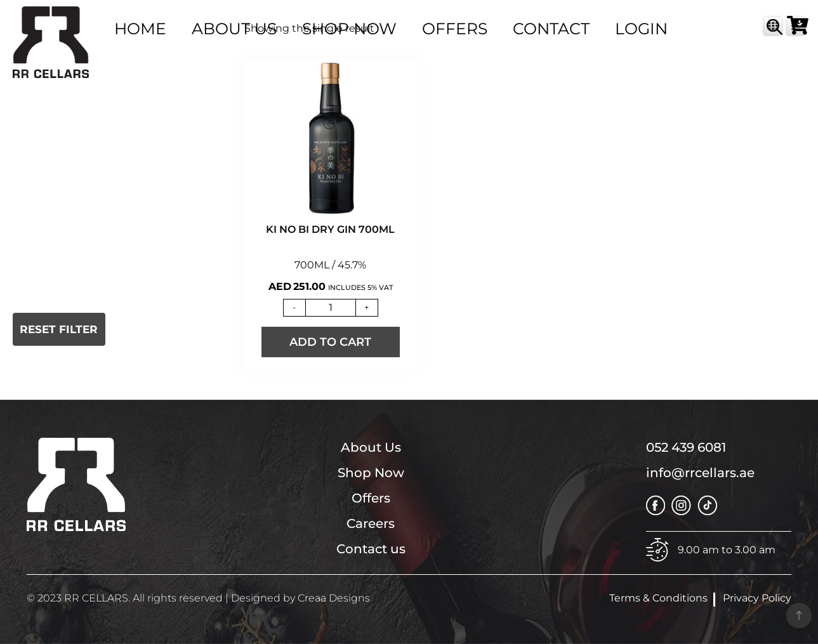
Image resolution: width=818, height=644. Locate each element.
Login (641, 29)
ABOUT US (234, 29)
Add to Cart (330, 342)
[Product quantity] (331, 308)
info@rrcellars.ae (700, 473)
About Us (371, 447)
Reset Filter (59, 329)
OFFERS (455, 29)
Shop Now (371, 473)
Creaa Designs (334, 598)
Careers (371, 523)
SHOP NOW (349, 29)
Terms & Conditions (658, 598)
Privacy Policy (757, 598)
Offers (371, 498)
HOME (140, 29)
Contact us (371, 549)
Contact (551, 29)
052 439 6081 (686, 447)
